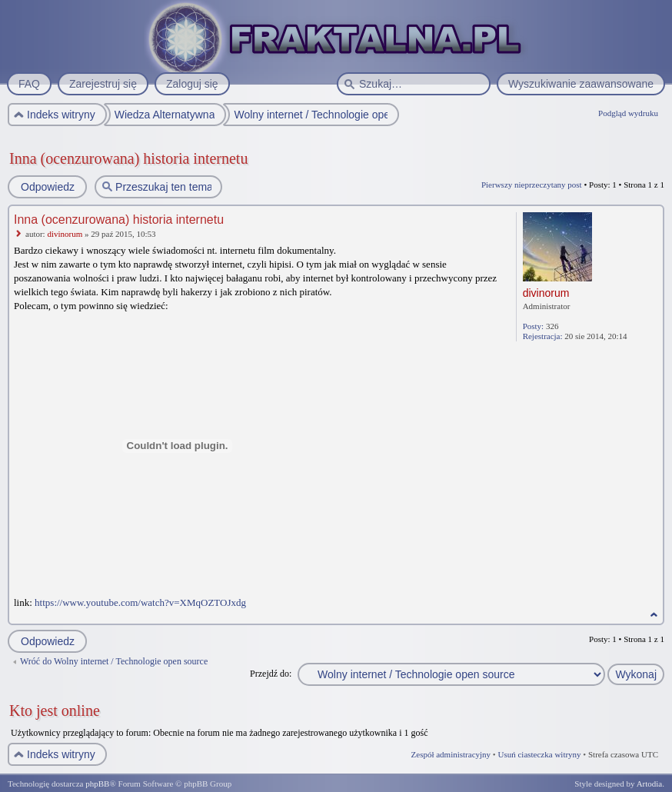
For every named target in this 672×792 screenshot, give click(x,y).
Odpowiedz (47, 187)
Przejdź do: (271, 674)
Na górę (654, 615)
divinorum (65, 234)
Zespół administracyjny (451, 754)
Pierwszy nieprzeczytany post (532, 185)
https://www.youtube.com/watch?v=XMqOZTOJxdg (140, 602)
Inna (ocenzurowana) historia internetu (128, 158)
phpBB (97, 784)
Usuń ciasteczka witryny (539, 754)
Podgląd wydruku (628, 113)
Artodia (650, 784)
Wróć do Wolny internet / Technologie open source (114, 661)
